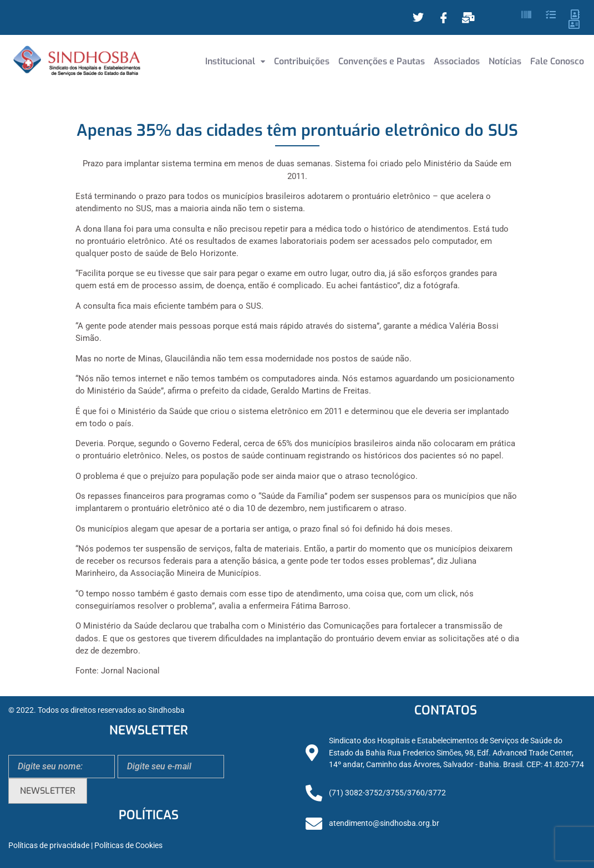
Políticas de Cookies (128, 846)
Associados (457, 61)
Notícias (505, 61)
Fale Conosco (557, 61)
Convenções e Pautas (382, 61)
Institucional (235, 61)
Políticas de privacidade (49, 846)
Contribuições (302, 61)
